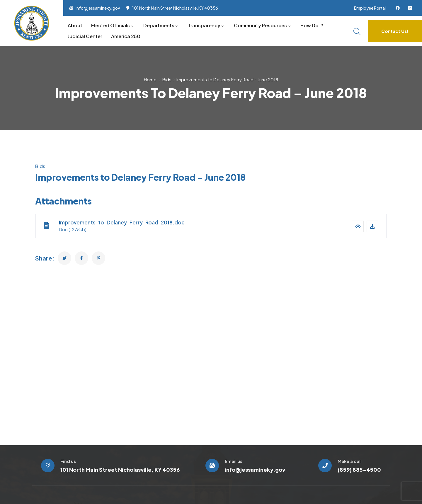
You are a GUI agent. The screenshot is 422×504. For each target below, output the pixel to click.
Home (150, 79)
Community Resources (260, 25)
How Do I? (312, 25)
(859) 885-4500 (359, 470)
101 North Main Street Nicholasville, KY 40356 (175, 8)
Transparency (204, 25)
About (75, 25)
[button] (358, 226)
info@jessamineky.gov (98, 8)
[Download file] (372, 226)
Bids (167, 79)
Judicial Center (85, 36)
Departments (159, 25)
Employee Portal (370, 8)
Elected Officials (110, 25)
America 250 (126, 36)
